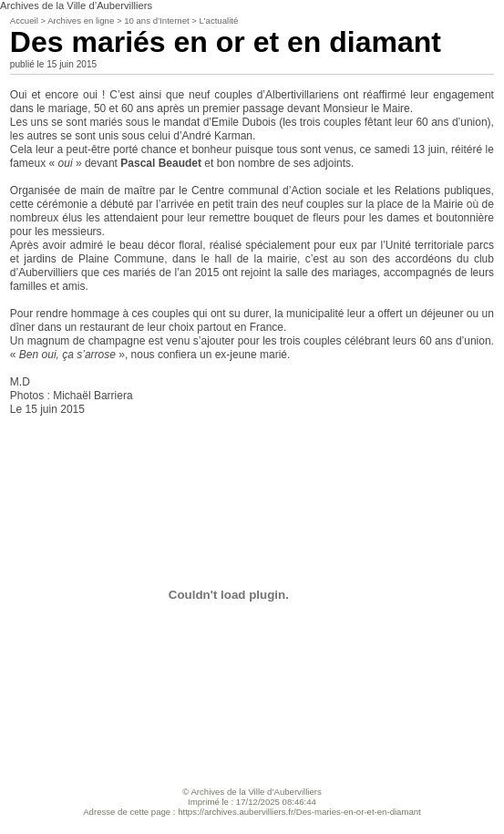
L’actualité (219, 21)
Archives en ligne (81, 21)
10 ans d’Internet (156, 21)
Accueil (24, 21)
